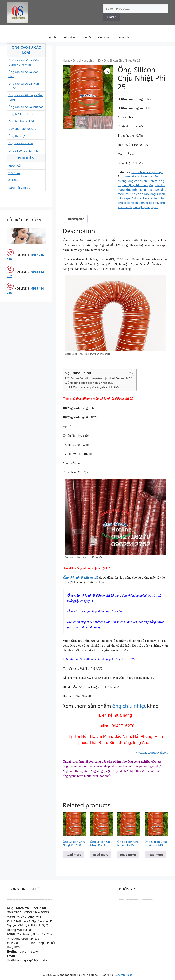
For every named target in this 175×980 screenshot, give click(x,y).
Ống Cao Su (105, 37)
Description (76, 219)
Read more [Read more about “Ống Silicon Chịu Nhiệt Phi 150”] (73, 855)
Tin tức (87, 37)
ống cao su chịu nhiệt (143, 181)
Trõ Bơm (14, 173)
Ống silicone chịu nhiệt (87, 60)
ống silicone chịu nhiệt (149, 198)
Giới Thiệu (70, 37)
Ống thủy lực (17, 136)
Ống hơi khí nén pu (21, 114)
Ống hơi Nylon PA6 (21, 121)
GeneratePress (123, 975)
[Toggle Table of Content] (129, 373)
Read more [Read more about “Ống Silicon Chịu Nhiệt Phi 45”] (128, 855)
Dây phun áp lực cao (22, 129)
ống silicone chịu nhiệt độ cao (138, 203)
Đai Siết (14, 180)
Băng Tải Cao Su (19, 188)
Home (66, 60)
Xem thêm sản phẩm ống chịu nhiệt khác (96, 387)
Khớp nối (15, 166)
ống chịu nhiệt (129, 706)
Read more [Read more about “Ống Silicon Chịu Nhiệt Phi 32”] (101, 855)
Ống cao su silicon (21, 143)
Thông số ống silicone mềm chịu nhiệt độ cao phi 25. (100, 378)
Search (112, 17)
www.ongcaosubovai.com (152, 752)
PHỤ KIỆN (26, 158)
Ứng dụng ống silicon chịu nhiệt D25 (90, 383)
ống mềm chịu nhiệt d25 (143, 190)
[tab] (76, 219)
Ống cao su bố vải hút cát (26, 107)
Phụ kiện (124, 37)
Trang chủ (51, 37)
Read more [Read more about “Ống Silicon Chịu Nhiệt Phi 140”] (155, 855)
